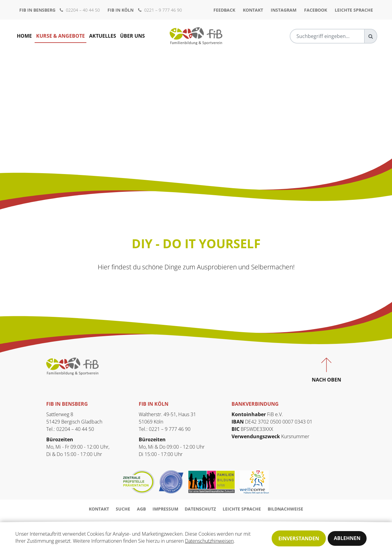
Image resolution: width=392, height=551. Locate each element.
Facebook (316, 10)
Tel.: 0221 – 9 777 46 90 (165, 429)
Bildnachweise (285, 509)
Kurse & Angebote (60, 36)
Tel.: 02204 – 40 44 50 (70, 429)
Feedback (224, 10)
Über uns (133, 36)
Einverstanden (299, 538)
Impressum (165, 509)
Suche (123, 509)
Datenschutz (200, 509)
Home (24, 36)
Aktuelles (103, 36)
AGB (141, 509)
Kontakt (253, 10)
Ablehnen (347, 538)
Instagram (284, 10)
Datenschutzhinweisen (209, 541)
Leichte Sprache (354, 10)
